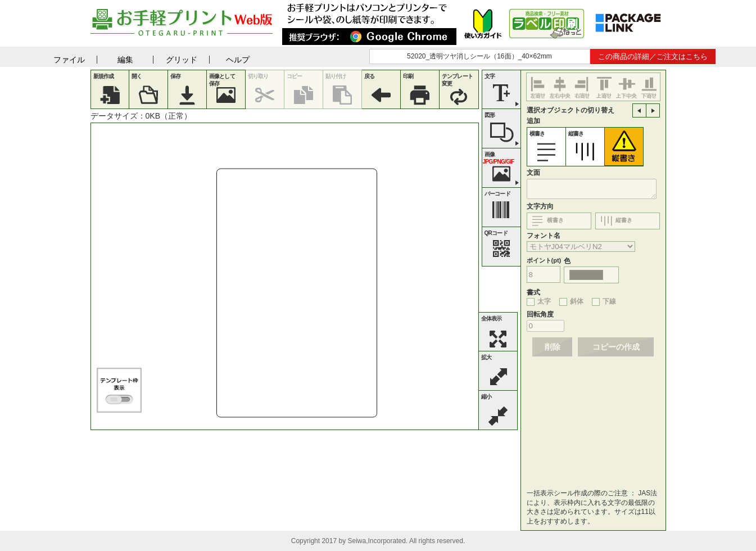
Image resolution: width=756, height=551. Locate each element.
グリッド (182, 60)
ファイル (69, 60)
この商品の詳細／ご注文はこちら (653, 57)
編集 (125, 60)
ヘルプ (238, 60)
